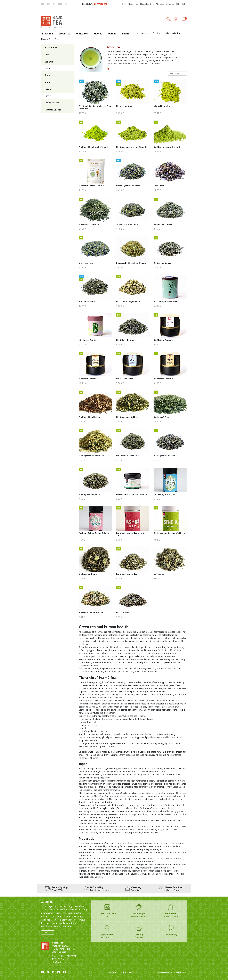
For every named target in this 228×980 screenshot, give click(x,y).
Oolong (131, 972)
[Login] (176, 19)
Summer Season (53, 110)
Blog (124, 4)
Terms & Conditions (161, 972)
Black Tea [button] (47, 34)
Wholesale (160, 4)
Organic (49, 62)
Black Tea (112, 972)
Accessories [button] (142, 33)
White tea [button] (82, 34)
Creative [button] (157, 33)
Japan (47, 82)
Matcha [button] (98, 34)
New (47, 55)
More (48, 932)
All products (51, 47)
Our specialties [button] (173, 33)
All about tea (133, 4)
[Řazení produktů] (177, 74)
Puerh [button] (125, 34)
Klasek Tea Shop (147, 4)
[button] (178, 4)
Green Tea (122, 972)
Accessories (141, 972)
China (47, 75)
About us (170, 4)
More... (110, 69)
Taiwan (48, 89)
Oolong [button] (112, 34)
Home (44, 39)
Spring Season (52, 103)
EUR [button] (184, 4)
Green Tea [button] (64, 34)
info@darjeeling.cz (60, 962)
